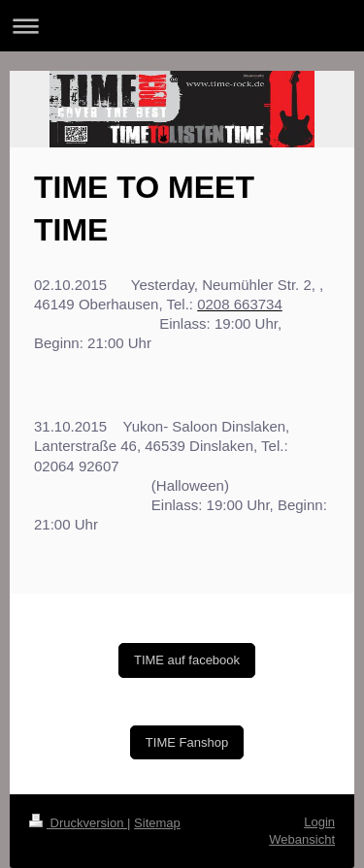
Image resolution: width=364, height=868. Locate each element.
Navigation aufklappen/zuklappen (182, 26)
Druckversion (78, 823)
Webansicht (302, 839)
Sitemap (157, 823)
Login (319, 822)
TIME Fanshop (187, 742)
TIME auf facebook (187, 660)
